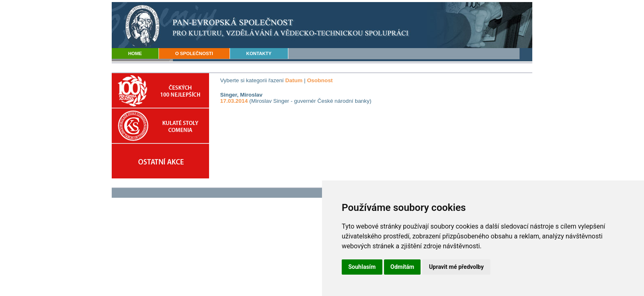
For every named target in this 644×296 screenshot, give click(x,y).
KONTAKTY (259, 53)
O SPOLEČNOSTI (194, 53)
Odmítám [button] (402, 267)
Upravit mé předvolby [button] (456, 267)
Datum (294, 80)
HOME (135, 53)
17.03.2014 (234, 101)
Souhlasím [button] (362, 267)
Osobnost (320, 80)
